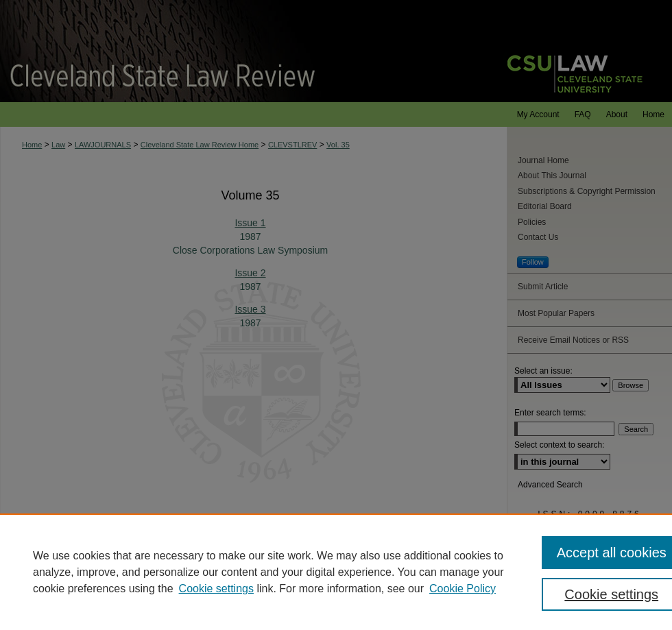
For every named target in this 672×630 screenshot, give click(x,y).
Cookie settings (216, 589)
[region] (336, 572)
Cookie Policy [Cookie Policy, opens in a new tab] (463, 589)
